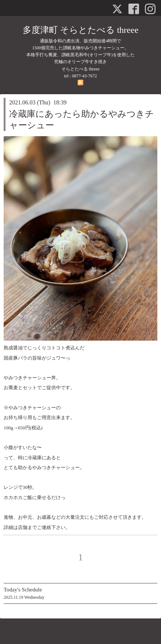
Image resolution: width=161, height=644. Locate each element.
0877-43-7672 (85, 76)
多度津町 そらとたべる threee (81, 30)
